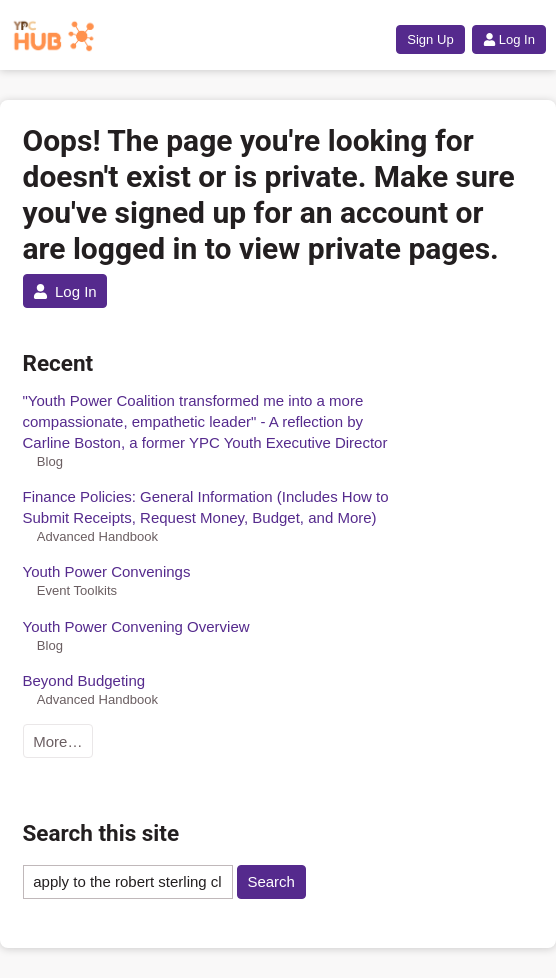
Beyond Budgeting (84, 680)
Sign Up (430, 39)
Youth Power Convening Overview (136, 626)
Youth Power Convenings (107, 571)
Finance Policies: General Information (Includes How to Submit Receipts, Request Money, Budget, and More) (206, 507)
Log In (509, 39)
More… (57, 741)
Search (271, 881)
